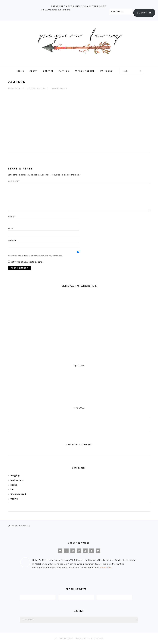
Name (12, 217)
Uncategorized (18, 494)
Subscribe (144, 13)
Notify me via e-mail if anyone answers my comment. (78, 254)
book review (17, 480)
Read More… (107, 567)
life (12, 489)
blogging (15, 475)
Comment (14, 181)
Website (12, 240)
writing (14, 499)
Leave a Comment (59, 88)
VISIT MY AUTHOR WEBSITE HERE (79, 286)
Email (12, 228)
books (14, 485)
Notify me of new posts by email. (27, 262)
